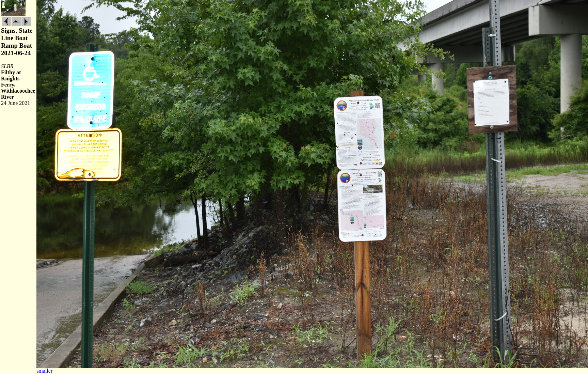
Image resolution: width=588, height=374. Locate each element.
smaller (44, 371)
